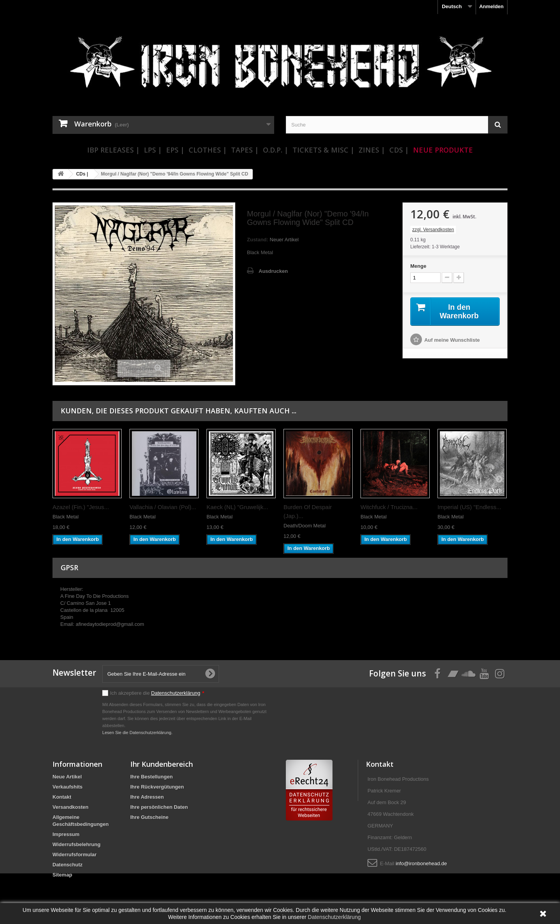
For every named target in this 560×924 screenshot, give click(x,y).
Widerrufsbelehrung (76, 844)
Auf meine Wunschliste (452, 340)
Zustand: (258, 240)
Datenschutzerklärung (176, 693)
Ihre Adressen (147, 797)
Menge (418, 266)
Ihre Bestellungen (151, 777)
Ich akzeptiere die (157, 693)
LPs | (153, 150)
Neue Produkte (443, 150)
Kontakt (62, 797)
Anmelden (491, 6)
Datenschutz (67, 865)
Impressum (66, 834)
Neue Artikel (67, 777)
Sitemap (62, 875)
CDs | (399, 150)
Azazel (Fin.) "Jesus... (81, 507)
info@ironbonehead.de (421, 863)
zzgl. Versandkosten (433, 230)
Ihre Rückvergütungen (157, 787)
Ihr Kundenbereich (162, 764)
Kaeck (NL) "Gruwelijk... (237, 507)
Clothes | (208, 150)
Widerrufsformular (74, 855)
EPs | (175, 150)
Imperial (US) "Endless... (469, 507)
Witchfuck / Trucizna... (389, 507)
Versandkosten (71, 807)
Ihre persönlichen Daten (159, 807)
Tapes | (245, 150)
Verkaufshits (67, 787)
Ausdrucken (273, 271)
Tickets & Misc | (323, 150)
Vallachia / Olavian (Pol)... (163, 507)
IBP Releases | (113, 150)
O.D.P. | (276, 150)
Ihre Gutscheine (149, 817)
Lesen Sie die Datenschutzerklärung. (137, 733)
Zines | (372, 150)
